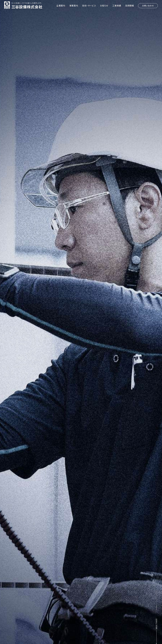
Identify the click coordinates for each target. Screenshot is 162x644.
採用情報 (130, 6)
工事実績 (117, 6)
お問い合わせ (148, 6)
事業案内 (74, 6)
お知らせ (104, 6)
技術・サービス (89, 6)
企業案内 (61, 6)
